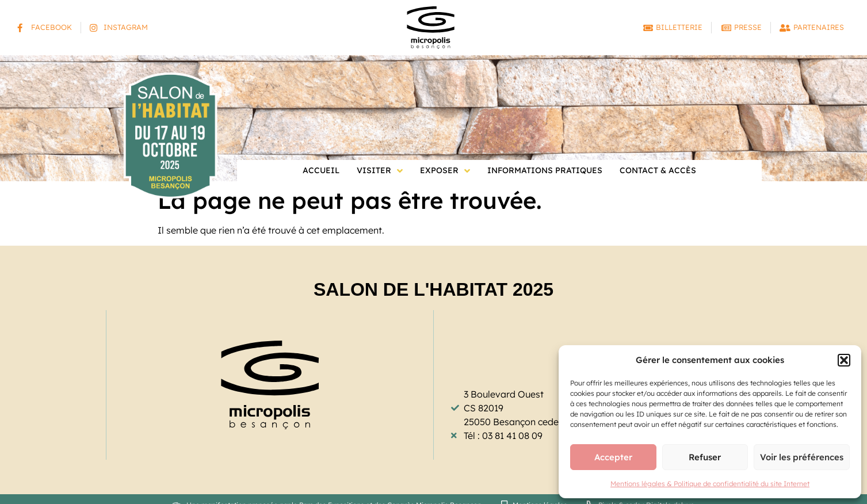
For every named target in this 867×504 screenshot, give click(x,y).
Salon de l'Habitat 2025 (433, 289)
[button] (844, 360)
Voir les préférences (802, 457)
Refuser (705, 457)
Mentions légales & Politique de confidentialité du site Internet (710, 484)
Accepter (613, 457)
